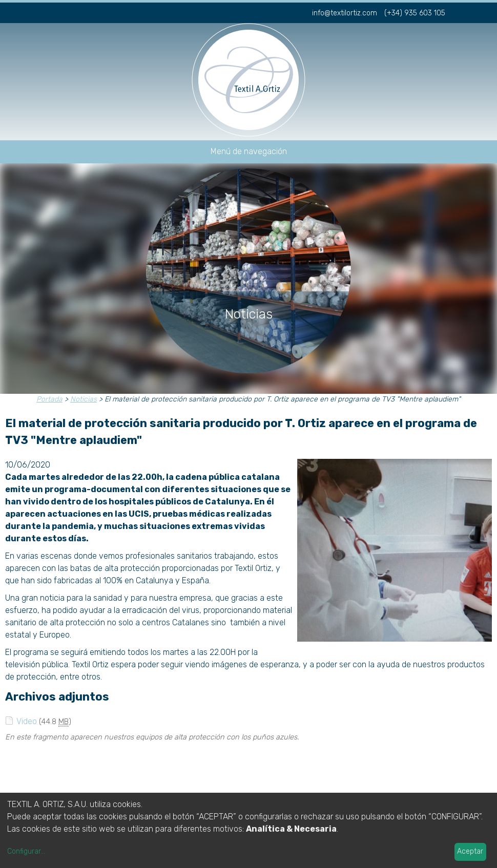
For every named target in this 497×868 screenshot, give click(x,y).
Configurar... (26, 851)
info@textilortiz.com (345, 13)
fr (469, 12)
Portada (49, 399)
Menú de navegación (249, 151)
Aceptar (470, 851)
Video (27, 721)
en (486, 12)
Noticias (84, 399)
